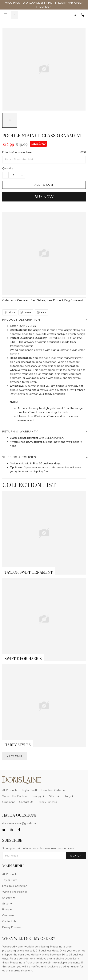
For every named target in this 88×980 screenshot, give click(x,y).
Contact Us (26, 802)
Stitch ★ (54, 796)
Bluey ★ (69, 796)
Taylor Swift (29, 790)
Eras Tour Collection (54, 790)
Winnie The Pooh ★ (15, 796)
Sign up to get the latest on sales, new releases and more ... (40, 848)
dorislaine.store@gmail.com (19, 823)
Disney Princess (47, 802)
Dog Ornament (74, 300)
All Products (10, 790)
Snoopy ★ (38, 796)
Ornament (23, 300)
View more (15, 756)
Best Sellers (38, 300)
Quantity (8, 168)
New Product (55, 300)
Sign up (76, 856)
